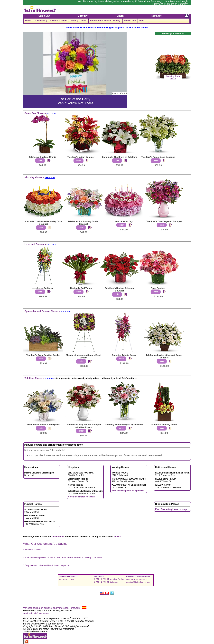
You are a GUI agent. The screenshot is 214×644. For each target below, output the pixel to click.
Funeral (120, 16)
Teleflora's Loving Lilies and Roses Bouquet (164, 356)
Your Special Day (124, 221)
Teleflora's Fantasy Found (164, 425)
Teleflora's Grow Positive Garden (43, 355)
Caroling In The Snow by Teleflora (120, 157)
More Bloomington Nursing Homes (128, 491)
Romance (156, 16)
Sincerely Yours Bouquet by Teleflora (124, 425)
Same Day (44, 16)
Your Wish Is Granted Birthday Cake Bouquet (43, 223)
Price (83, 21)
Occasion (40, 21)
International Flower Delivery (105, 21)
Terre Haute (58, 536)
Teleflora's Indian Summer (81, 157)
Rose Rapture (158, 288)
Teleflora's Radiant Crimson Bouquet (120, 289)
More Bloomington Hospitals (81, 497)
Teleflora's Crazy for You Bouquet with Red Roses (84, 426)
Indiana (118, 536)
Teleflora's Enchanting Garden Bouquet (84, 223)
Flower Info (130, 21)
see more (51, 113)
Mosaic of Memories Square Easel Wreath (84, 356)
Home (28, 21)
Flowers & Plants (58, 21)
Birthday (83, 16)
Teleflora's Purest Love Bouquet (158, 157)
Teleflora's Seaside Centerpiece (43, 425)
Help (142, 21)
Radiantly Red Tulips (81, 288)
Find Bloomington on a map (171, 509)
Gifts (74, 21)
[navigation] (107, 21)
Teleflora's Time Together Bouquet (164, 221)
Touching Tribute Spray (124, 355)
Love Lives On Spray (42, 288)
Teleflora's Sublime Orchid (42, 157)
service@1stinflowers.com (139, 582)
